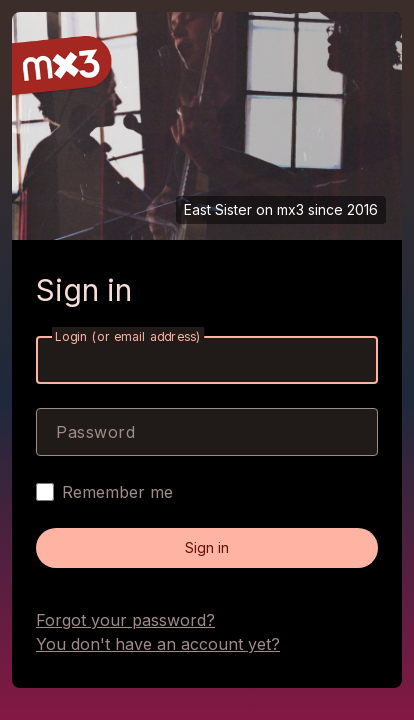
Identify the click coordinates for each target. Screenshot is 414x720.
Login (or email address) (128, 336)
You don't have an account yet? (158, 644)
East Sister (218, 209)
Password (95, 432)
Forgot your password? (125, 620)
